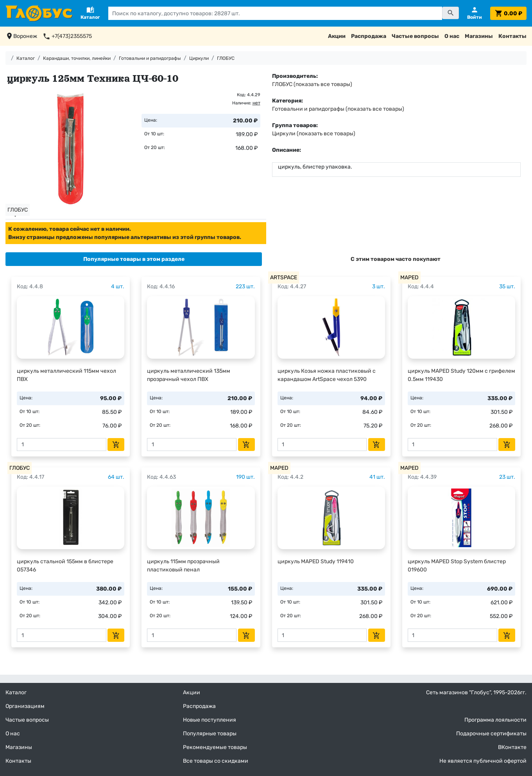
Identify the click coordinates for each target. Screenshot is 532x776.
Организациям (25, 706)
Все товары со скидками (216, 761)
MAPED (409, 278)
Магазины (479, 36)
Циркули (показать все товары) (314, 134)
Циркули (199, 58)
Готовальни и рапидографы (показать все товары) (338, 109)
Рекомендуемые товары (215, 747)
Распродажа (369, 36)
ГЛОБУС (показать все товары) (312, 84)
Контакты (512, 36)
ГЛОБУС (226, 58)
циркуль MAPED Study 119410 (316, 561)
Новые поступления (210, 720)
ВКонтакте (512, 747)
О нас (452, 36)
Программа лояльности (495, 720)
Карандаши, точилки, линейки (77, 58)
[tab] (134, 259)
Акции (337, 36)
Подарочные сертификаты (491, 734)
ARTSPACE (284, 278)
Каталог (26, 58)
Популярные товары (210, 734)
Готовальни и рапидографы (150, 58)
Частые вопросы (415, 36)
